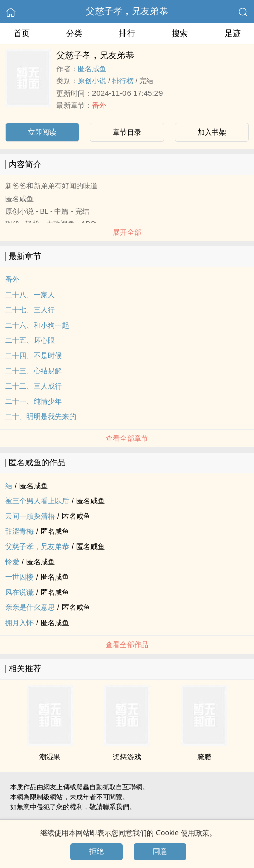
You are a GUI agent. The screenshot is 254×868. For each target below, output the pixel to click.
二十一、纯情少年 (34, 401)
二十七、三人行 (30, 310)
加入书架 (212, 132)
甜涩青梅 (19, 531)
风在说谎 (19, 592)
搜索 (180, 33)
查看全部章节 (127, 438)
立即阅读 (42, 132)
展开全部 (127, 232)
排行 (127, 33)
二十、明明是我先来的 (41, 416)
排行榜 (123, 81)
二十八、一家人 (30, 295)
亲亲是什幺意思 (30, 607)
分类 (74, 33)
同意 (160, 851)
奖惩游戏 (127, 757)
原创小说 (92, 81)
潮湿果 (50, 757)
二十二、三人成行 (34, 386)
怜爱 (12, 562)
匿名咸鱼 (92, 69)
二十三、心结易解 (34, 371)
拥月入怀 (19, 623)
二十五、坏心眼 (30, 340)
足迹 (233, 33)
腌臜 (204, 757)
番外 (99, 105)
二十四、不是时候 (34, 356)
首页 (22, 33)
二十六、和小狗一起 (37, 325)
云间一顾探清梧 (30, 516)
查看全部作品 (127, 645)
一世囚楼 (19, 577)
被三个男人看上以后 (37, 501)
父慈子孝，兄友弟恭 (127, 11)
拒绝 (97, 851)
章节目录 (127, 132)
